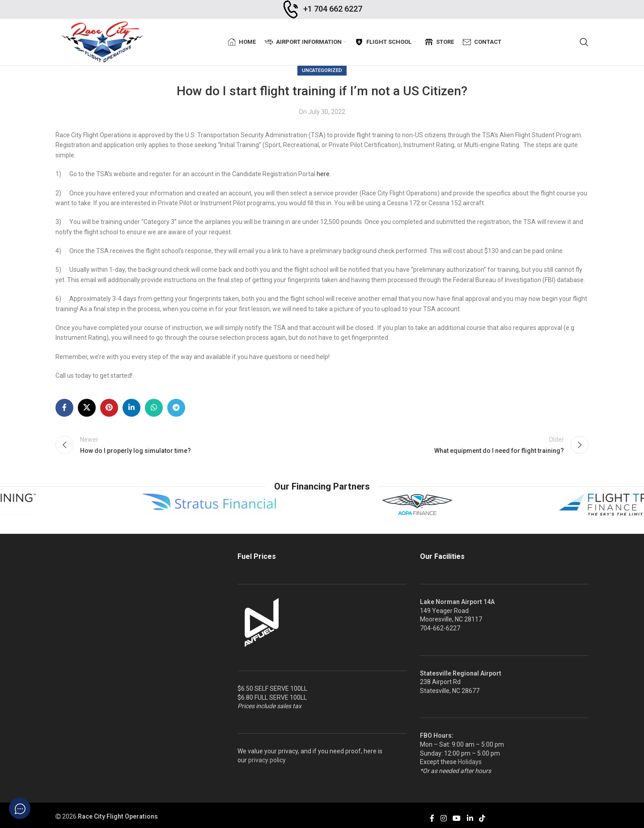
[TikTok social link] (482, 818)
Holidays (470, 762)
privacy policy (267, 760)
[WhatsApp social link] (154, 408)
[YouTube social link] (457, 818)
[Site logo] (102, 42)
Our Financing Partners (322, 486)
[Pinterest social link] (109, 408)
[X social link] (87, 408)
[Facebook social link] (64, 408)
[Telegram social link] (176, 408)
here (323, 174)
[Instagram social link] (443, 818)
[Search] (584, 42)
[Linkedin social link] (131, 408)
